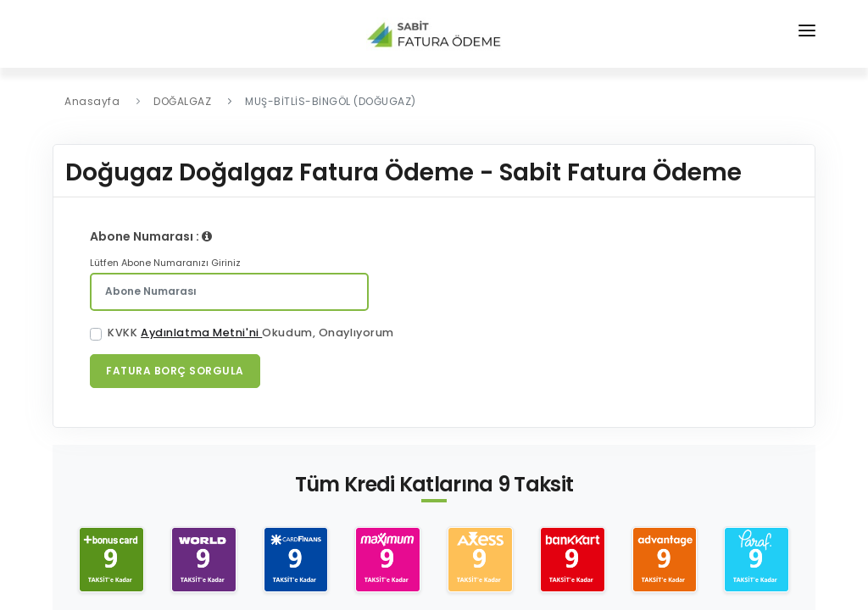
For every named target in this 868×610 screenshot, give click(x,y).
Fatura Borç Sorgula (175, 371)
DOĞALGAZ (182, 101)
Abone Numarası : (151, 236)
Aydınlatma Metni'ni (201, 333)
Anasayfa (92, 101)
